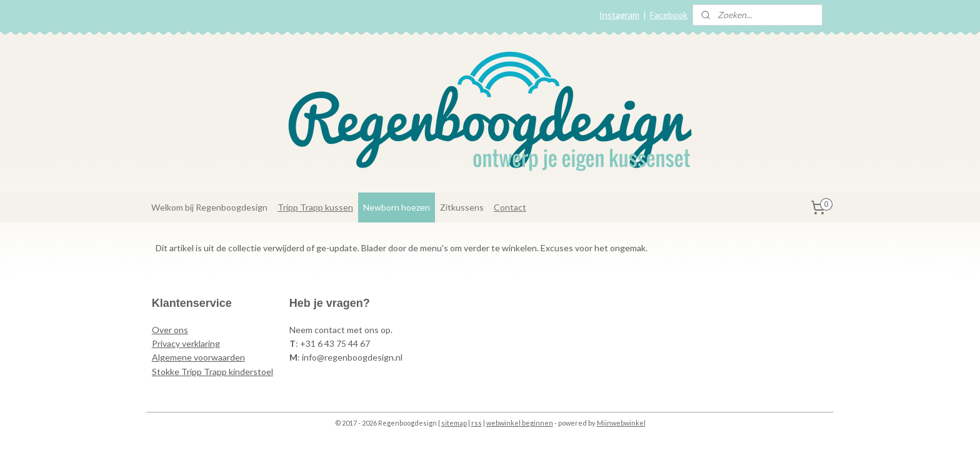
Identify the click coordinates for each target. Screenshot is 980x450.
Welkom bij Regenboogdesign (209, 207)
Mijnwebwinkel (621, 423)
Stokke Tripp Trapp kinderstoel (212, 372)
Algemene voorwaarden (198, 357)
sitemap (454, 423)
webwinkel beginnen (520, 423)
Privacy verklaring (186, 343)
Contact (510, 207)
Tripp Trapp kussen (315, 207)
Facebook (669, 15)
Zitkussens (462, 207)
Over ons (170, 330)
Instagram (619, 15)
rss (477, 423)
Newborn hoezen (397, 207)
